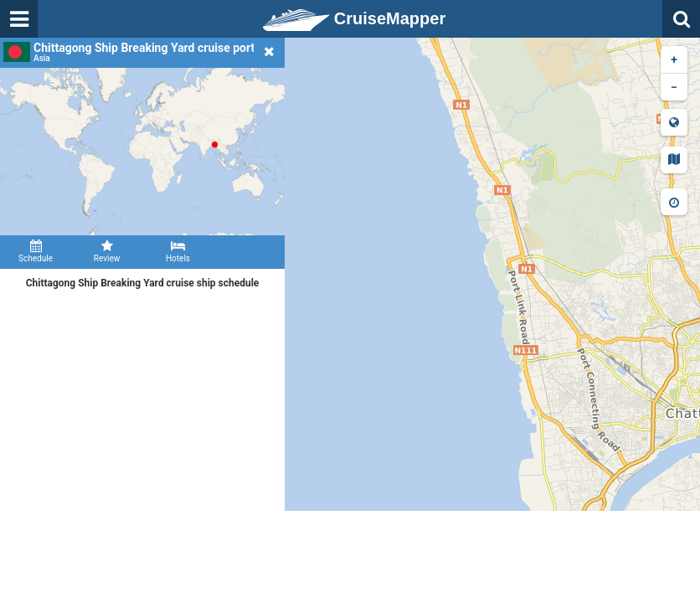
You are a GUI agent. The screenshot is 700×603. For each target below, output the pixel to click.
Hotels (178, 251)
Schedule (36, 251)
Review (107, 251)
